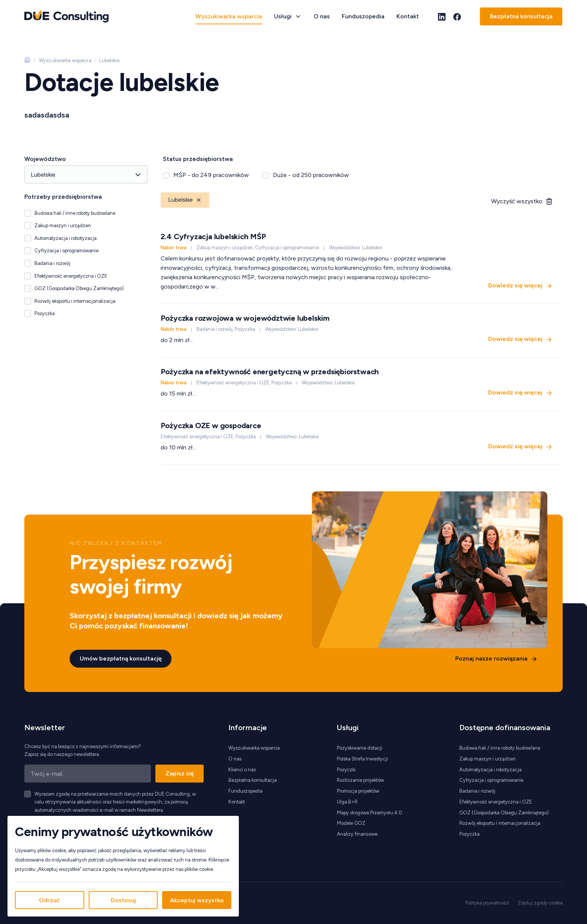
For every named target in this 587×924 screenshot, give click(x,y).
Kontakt (408, 16)
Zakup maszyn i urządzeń (487, 759)
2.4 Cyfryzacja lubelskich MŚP (213, 237)
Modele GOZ (351, 823)
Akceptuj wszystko (197, 900)
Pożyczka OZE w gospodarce (211, 426)
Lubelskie (185, 200)
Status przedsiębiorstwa (198, 159)
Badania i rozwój (477, 791)
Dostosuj (123, 900)
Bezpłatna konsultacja (521, 16)
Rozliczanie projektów (361, 780)
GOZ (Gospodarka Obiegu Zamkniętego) (504, 813)
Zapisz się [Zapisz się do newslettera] (180, 773)
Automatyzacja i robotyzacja (490, 770)
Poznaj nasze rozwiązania (491, 658)
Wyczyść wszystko (517, 201)
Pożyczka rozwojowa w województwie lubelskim (245, 318)
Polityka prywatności (487, 903)
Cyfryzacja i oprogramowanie (491, 780)
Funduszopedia (363, 16)
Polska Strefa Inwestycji (362, 759)
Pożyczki (346, 770)
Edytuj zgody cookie (541, 903)
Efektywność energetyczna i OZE (496, 802)
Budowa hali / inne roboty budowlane (500, 748)
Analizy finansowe (357, 834)
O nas (322, 16)
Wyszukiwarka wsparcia (229, 16)
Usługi (283, 16)
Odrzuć (49, 900)
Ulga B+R (347, 802)
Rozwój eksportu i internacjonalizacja (500, 823)
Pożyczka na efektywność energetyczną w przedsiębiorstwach (270, 372)
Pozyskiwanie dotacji (360, 748)
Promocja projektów (358, 791)
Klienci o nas (242, 770)
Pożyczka (469, 834)
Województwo (45, 159)
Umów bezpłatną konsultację (121, 658)
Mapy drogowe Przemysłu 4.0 (369, 813)
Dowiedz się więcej (515, 285)
